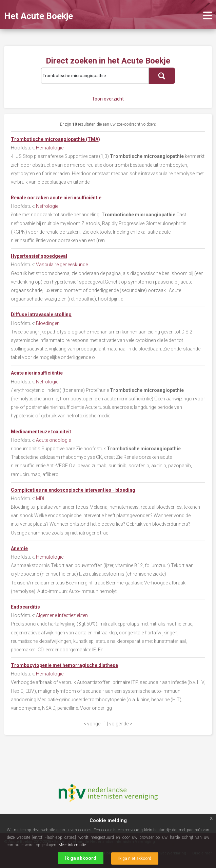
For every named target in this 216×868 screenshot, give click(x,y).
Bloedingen (48, 323)
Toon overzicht (108, 99)
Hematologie (50, 148)
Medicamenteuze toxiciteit (41, 432)
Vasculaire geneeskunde (62, 265)
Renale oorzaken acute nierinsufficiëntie (56, 198)
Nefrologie (47, 206)
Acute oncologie (53, 440)
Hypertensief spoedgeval (39, 256)
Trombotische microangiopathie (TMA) (55, 139)
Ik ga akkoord (81, 858)
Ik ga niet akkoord (135, 858)
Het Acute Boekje (38, 16)
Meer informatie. (73, 845)
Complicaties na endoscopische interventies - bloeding (73, 490)
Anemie (19, 548)
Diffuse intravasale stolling (41, 314)
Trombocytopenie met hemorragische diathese (64, 665)
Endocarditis (25, 607)
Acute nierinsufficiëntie (37, 373)
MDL (41, 499)
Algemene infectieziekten (62, 615)
